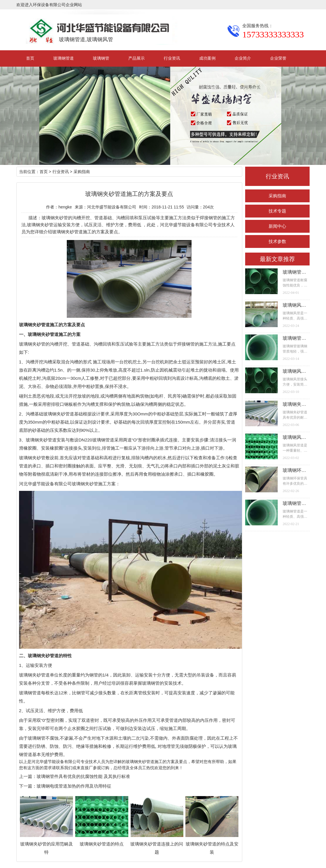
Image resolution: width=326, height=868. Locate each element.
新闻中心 (277, 226)
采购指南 (277, 196)
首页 (30, 58)
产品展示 (136, 58)
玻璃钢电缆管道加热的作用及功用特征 (74, 786)
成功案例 (207, 58)
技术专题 (277, 211)
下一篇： (28, 786)
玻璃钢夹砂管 (32, 344)
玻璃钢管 (101, 58)
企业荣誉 (278, 58)
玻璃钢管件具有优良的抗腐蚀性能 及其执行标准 (83, 776)
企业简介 (243, 58)
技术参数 (277, 241)
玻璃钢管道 (64, 58)
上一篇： (28, 776)
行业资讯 (172, 58)
